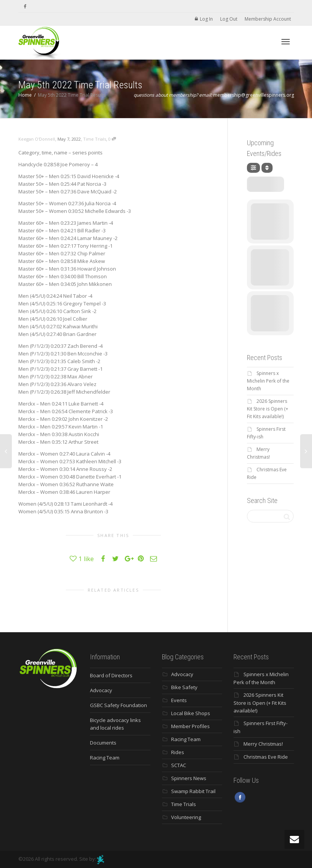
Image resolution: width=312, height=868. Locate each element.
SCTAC (179, 765)
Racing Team (105, 758)
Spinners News (189, 778)
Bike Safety (184, 687)
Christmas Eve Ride (266, 757)
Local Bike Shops (191, 713)
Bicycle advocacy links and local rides (115, 724)
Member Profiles (190, 726)
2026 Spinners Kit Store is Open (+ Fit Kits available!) (268, 409)
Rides (178, 752)
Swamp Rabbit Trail (193, 791)
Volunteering (186, 817)
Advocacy (101, 690)
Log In (206, 19)
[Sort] (267, 168)
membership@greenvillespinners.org (254, 95)
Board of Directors (111, 675)
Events (179, 700)
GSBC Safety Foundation (118, 705)
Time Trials (95, 139)
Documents (103, 743)
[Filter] (253, 168)
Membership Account (268, 19)
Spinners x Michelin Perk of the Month (268, 381)
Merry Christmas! (263, 744)
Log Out (229, 19)
